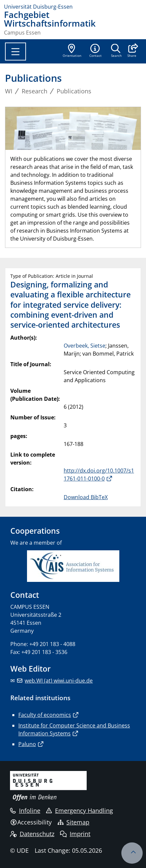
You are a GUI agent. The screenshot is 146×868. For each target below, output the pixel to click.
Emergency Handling (79, 811)
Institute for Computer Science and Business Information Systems (74, 729)
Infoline (25, 811)
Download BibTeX (86, 497)
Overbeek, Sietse (84, 346)
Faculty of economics (45, 715)
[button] (132, 51)
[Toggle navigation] (15, 52)
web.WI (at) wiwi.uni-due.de (59, 681)
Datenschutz (32, 834)
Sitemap (74, 822)
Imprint (75, 834)
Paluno (27, 744)
